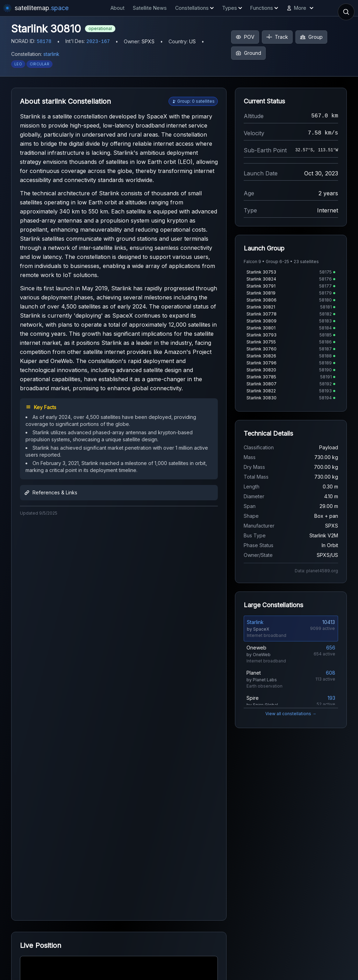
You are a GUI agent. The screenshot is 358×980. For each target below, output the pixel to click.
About (117, 8)
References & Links (51, 492)
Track (277, 37)
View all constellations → (291, 714)
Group (311, 37)
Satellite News (150, 8)
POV (245, 37)
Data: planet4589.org (316, 571)
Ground (248, 53)
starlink (51, 54)
